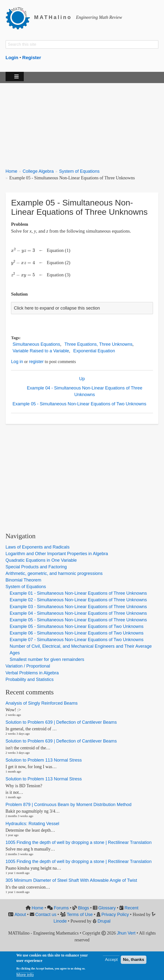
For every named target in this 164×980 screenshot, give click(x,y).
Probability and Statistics (30, 679)
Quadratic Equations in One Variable (41, 560)
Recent (131, 908)
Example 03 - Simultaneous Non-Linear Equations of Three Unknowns (78, 607)
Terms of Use (80, 915)
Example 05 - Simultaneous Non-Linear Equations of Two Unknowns (79, 404)
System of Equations (79, 171)
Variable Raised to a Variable (41, 351)
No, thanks (134, 960)
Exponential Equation (94, 351)
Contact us (46, 915)
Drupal (104, 921)
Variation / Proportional (28, 666)
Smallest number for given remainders (47, 659)
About (20, 915)
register (36, 362)
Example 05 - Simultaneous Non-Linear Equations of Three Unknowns (78, 620)
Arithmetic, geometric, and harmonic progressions (54, 573)
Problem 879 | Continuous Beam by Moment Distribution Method (69, 805)
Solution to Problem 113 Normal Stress (44, 760)
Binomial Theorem (23, 580)
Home (11, 171)
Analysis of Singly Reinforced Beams (42, 703)
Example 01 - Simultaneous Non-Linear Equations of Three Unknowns (78, 593)
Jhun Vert (126, 933)
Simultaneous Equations (37, 344)
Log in (17, 362)
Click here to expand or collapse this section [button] (57, 308)
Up (82, 379)
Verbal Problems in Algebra (32, 673)
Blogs (83, 908)
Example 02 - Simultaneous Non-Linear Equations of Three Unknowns (78, 600)
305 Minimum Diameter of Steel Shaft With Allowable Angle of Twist (71, 881)
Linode (60, 921)
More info (25, 975)
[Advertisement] (82, 123)
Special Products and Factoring (36, 567)
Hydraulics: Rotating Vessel (33, 824)
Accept (111, 960)
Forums (61, 908)
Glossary (107, 908)
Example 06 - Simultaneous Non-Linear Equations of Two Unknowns (77, 633)
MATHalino (53, 17)
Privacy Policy (115, 915)
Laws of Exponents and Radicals (38, 547)
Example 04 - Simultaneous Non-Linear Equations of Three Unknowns (85, 391)
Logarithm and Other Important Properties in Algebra (57, 554)
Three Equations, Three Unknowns (98, 344)
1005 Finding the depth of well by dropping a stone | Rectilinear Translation (79, 842)
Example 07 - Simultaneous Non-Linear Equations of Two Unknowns (77, 640)
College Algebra (38, 171)
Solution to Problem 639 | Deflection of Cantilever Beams (61, 722)
